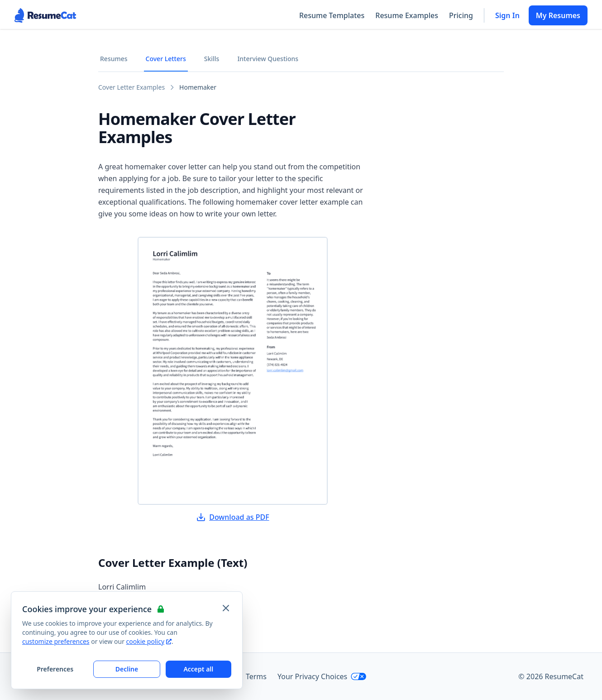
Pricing (461, 15)
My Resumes (558, 15)
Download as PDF (233, 517)
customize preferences (56, 641)
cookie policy (149, 641)
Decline (127, 669)
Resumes (114, 59)
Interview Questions (268, 59)
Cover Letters (166, 59)
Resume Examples (407, 15)
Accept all (198, 669)
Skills (212, 59)
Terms (256, 676)
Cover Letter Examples (131, 87)
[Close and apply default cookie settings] (226, 608)
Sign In (507, 15)
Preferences (55, 669)
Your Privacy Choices (322, 676)
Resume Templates (332, 15)
